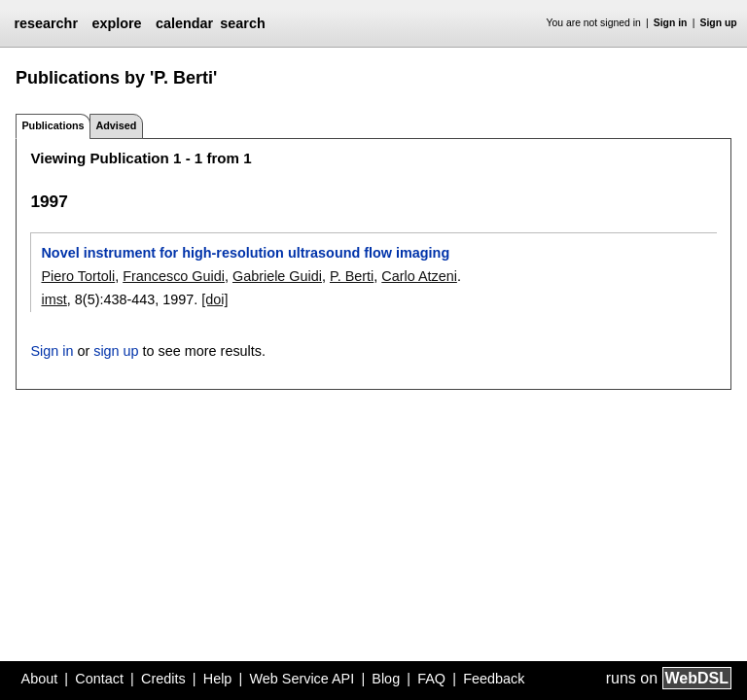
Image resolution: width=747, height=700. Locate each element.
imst (53, 299)
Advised (116, 125)
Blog (386, 679)
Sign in (671, 23)
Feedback (494, 679)
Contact (99, 679)
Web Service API (302, 679)
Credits (163, 679)
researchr (46, 23)
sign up (116, 351)
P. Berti (352, 276)
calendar (184, 23)
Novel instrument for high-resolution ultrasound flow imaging (245, 253)
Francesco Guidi (174, 276)
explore (116, 23)
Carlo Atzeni (419, 276)
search (242, 23)
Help (218, 679)
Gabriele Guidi (277, 276)
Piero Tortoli (78, 276)
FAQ (431, 679)
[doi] (214, 299)
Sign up (719, 23)
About (40, 679)
